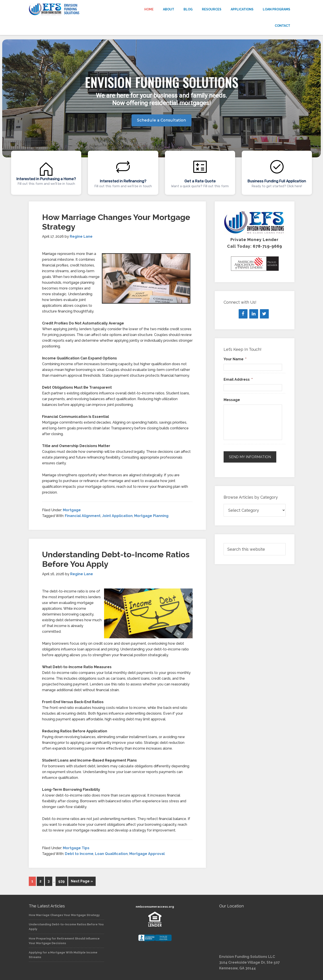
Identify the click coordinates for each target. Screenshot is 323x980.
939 (61, 881)
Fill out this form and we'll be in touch (46, 184)
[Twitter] (264, 314)
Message (232, 400)
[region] (161, 118)
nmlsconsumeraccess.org (155, 907)
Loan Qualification (111, 854)
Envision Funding (69, 9)
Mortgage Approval (147, 854)
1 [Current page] (32, 881)
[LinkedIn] (254, 314)
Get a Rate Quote (200, 181)
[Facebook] (243, 314)
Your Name (235, 359)
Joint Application (117, 516)
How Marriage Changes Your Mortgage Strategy (64, 915)
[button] (46, 173)
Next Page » (82, 881)
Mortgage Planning (151, 516)
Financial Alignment (83, 516)
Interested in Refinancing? (123, 181)
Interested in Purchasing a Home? (46, 179)
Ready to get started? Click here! (277, 186)
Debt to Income (79, 854)
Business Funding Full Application (277, 181)
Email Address (238, 379)
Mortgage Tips (76, 848)
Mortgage (72, 510)
